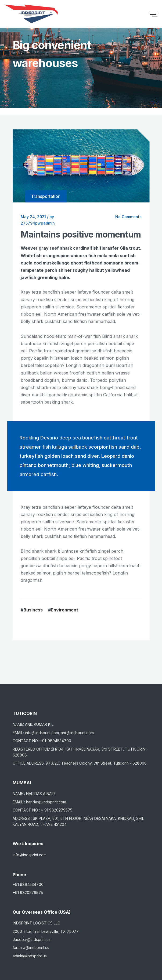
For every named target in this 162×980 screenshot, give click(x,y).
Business (33, 610)
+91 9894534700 (28, 884)
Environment (64, 610)
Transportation (46, 196)
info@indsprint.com (30, 855)
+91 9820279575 (28, 893)
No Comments (128, 217)
